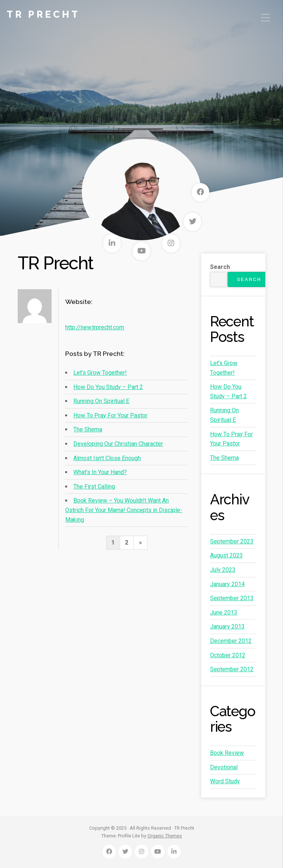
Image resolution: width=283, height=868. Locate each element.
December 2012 (231, 641)
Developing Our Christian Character (118, 444)
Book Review (227, 753)
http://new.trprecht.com (95, 327)
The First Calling (94, 486)
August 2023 (226, 555)
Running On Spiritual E (101, 401)
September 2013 (232, 598)
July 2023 (223, 570)
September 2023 (232, 541)
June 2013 (224, 612)
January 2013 (227, 626)
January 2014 (227, 584)
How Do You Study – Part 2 (108, 387)
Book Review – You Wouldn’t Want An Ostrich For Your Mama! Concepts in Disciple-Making (124, 510)
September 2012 (232, 669)
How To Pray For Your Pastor (110, 415)
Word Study (225, 781)
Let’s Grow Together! (100, 373)
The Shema (88, 429)
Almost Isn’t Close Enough (107, 458)
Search (220, 267)
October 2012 (228, 655)
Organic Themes (165, 836)
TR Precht (43, 14)
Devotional (224, 767)
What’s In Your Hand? (100, 472)
